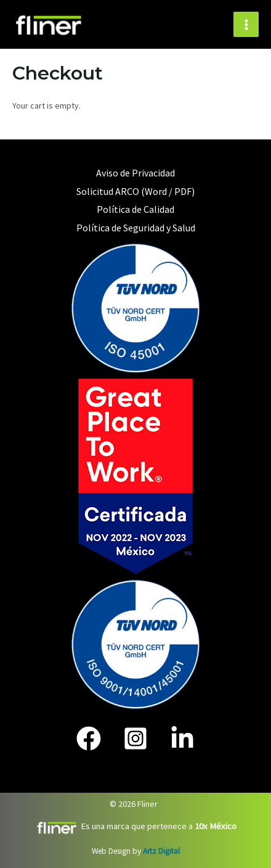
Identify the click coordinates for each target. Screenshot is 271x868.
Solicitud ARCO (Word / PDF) (135, 191)
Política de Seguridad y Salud (136, 228)
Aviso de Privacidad (135, 173)
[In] (182, 738)
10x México (215, 826)
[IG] (135, 738)
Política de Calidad (135, 209)
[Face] (89, 738)
